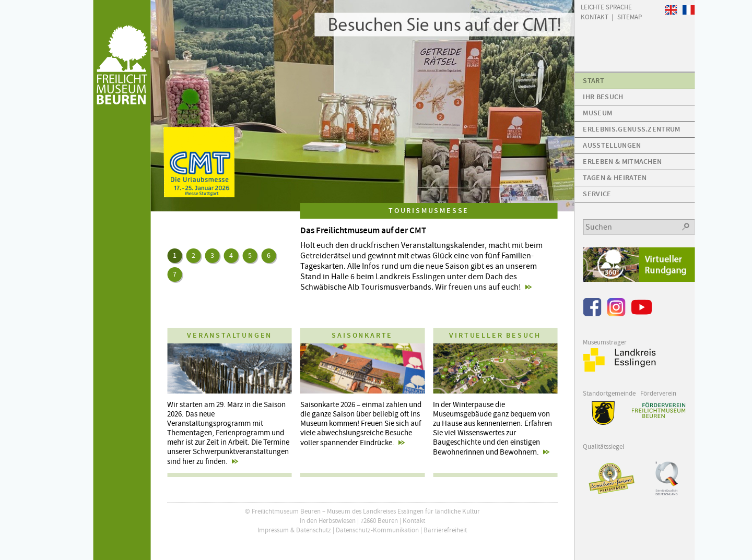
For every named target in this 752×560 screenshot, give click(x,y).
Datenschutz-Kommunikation (377, 530)
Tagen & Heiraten (615, 178)
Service (597, 194)
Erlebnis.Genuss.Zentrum (631, 129)
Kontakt (414, 521)
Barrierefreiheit (445, 530)
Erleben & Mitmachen (622, 162)
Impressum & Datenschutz (294, 530)
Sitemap (630, 16)
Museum (597, 113)
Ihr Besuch (603, 97)
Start (594, 81)
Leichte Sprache (606, 7)
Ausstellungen (612, 145)
